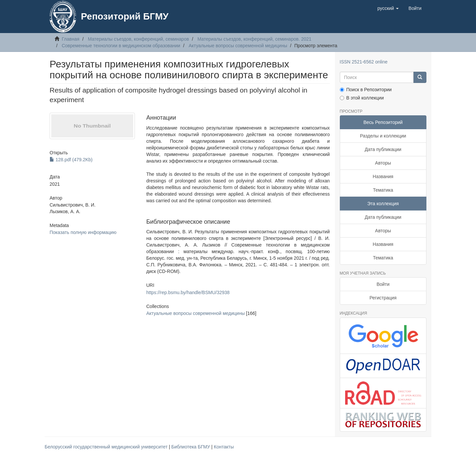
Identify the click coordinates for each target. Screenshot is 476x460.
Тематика (383, 190)
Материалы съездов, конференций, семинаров (139, 39)
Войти (383, 284)
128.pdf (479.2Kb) (71, 160)
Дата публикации (383, 149)
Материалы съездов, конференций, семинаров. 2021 (254, 39)
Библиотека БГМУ (191, 447)
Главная (71, 39)
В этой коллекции (362, 98)
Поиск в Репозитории (366, 90)
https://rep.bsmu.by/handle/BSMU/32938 (188, 292)
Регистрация (383, 298)
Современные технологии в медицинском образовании (121, 46)
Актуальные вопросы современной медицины (238, 46)
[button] (388, 8)
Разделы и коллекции (383, 136)
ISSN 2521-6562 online (364, 62)
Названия (383, 176)
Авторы (383, 163)
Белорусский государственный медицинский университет (107, 447)
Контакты (224, 447)
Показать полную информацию (83, 232)
